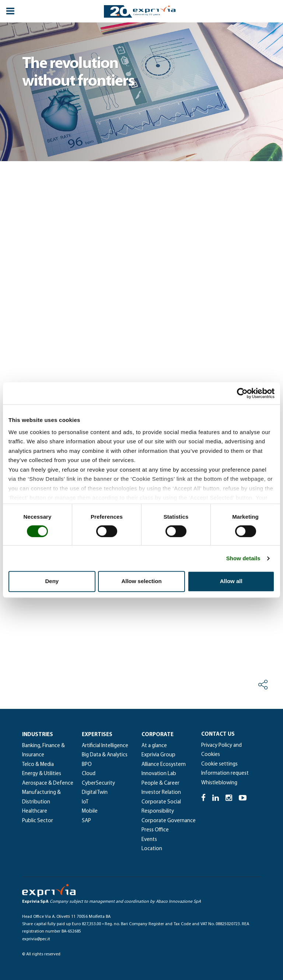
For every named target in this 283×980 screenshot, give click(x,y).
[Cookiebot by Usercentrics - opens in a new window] (242, 393)
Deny (52, 581)
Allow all (231, 581)
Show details (243, 558)
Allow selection (141, 581)
